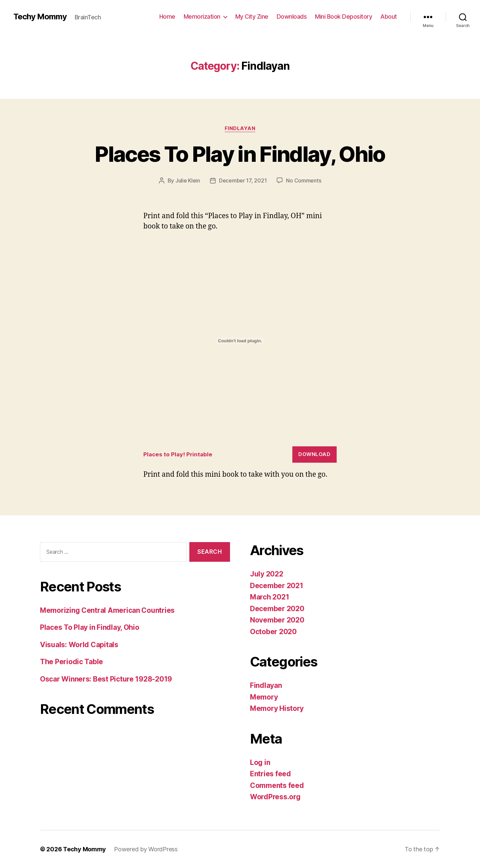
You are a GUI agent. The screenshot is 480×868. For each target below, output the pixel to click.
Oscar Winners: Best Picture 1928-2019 (106, 679)
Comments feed (277, 785)
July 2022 (267, 574)
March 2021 (269, 597)
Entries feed (270, 774)
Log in (260, 762)
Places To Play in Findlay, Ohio (240, 154)
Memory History (277, 708)
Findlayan (240, 128)
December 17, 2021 (243, 180)
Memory (264, 697)
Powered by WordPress (146, 849)
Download (314, 454)
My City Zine (252, 17)
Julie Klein (188, 180)
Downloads (292, 17)
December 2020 (277, 609)
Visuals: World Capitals (79, 645)
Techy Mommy (40, 17)
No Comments (303, 180)
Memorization (202, 17)
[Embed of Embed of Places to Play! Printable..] (240, 341)
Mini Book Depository (343, 17)
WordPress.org (275, 797)
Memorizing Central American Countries (107, 610)
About (389, 17)
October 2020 (273, 632)
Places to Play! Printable (178, 454)
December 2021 (277, 586)
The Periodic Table (71, 662)
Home (167, 17)
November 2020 (277, 620)
